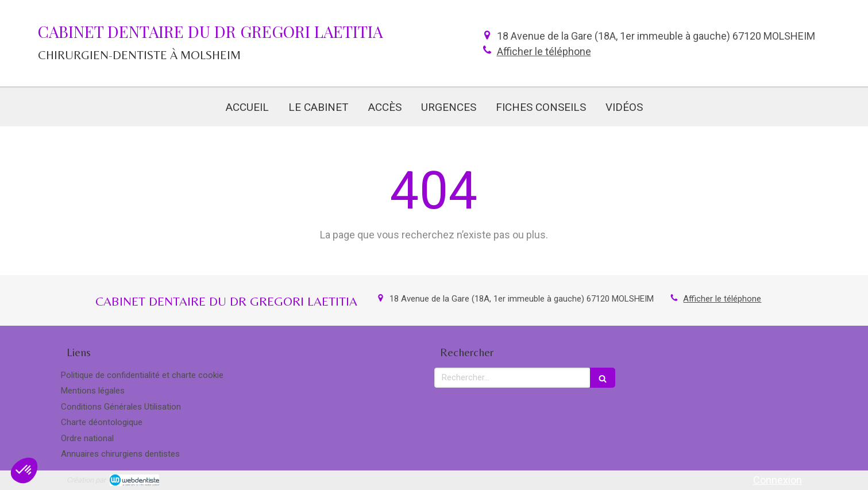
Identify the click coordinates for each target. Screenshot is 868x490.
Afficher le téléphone (544, 51)
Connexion (778, 480)
